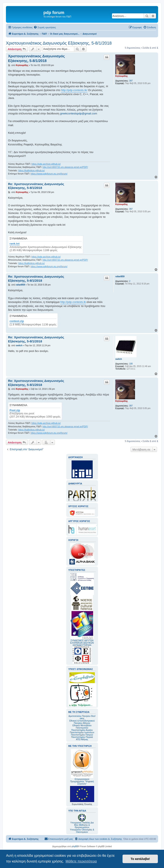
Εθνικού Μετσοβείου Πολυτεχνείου (82, 727)
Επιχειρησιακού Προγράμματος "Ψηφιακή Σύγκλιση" (82, 767)
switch (119, 359)
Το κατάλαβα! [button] (140, 859)
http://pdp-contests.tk (73, 302)
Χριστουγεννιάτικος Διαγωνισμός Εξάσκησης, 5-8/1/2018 (59, 43)
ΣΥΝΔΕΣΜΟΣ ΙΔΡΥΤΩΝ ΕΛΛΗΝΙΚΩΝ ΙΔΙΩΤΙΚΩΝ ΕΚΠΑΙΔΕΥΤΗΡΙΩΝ (82, 643)
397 (131, 81)
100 (131, 364)
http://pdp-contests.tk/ (74, 90)
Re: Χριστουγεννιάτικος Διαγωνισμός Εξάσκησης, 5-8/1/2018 (36, 186)
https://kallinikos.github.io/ (31, 170)
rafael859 (120, 276)
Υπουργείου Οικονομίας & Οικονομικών (82, 831)
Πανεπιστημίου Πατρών (82, 735)
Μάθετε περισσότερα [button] (81, 861)
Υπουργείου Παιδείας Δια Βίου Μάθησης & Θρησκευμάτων (82, 825)
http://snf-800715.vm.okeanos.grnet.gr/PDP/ (65, 167)
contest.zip (17, 321)
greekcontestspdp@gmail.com (79, 113)
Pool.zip (15, 410)
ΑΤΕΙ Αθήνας (82, 739)
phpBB (75, 846)
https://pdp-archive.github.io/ (46, 164)
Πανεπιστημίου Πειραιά (82, 737)
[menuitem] (45, 27)
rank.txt (14, 244)
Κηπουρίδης (122, 76)
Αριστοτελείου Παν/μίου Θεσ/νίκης (82, 717)
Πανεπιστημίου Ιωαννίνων (82, 732)
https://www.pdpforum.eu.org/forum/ (49, 174)
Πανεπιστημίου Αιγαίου (82, 730)
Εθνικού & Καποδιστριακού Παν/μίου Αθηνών (82, 722)
